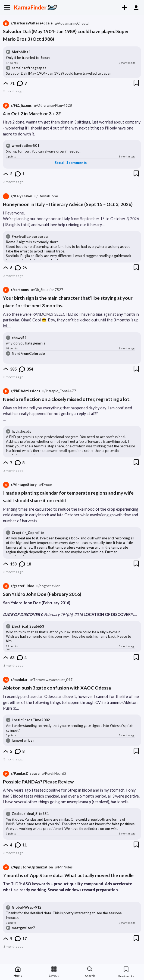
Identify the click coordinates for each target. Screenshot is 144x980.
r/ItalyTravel (18, 196)
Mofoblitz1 (21, 52)
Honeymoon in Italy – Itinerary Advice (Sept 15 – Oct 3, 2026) (68, 204)
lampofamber (23, 740)
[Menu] (7, 7)
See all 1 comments (71, 163)
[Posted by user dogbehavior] (48, 586)
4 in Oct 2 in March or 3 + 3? (32, 114)
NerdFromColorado (28, 353)
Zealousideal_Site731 (30, 814)
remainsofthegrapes (29, 68)
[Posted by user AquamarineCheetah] (73, 23)
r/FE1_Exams (17, 106)
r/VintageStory (20, 485)
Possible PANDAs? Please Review (38, 782)
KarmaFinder (30, 7)
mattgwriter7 (23, 928)
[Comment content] (71, 58)
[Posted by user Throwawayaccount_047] (51, 680)
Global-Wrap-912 (27, 907)
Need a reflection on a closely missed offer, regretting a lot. (67, 399)
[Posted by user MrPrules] (64, 867)
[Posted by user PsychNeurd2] (54, 774)
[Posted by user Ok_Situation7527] (47, 290)
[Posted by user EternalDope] (46, 196)
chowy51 (19, 338)
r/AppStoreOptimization (28, 867)
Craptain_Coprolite (28, 533)
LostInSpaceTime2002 (31, 720)
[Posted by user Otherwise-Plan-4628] (53, 105)
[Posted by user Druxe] (45, 485)
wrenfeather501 (26, 146)
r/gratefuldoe (19, 586)
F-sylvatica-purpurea (30, 236)
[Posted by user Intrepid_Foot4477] (59, 391)
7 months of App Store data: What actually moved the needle (68, 875)
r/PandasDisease (21, 774)
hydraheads (21, 431)
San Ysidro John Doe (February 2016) (42, 594)
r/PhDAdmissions (22, 391)
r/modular (15, 680)
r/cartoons (16, 290)
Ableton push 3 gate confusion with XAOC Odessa (57, 688)
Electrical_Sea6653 (28, 626)
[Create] (126, 8)
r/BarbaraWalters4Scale (28, 23)
